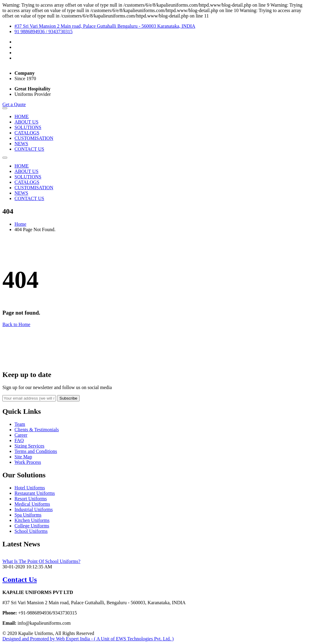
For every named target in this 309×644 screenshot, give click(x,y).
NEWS (21, 144)
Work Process (28, 462)
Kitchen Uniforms (32, 520)
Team (20, 424)
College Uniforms (32, 526)
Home (20, 224)
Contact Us (20, 580)
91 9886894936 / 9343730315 (43, 31)
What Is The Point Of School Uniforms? (41, 561)
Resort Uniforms (31, 499)
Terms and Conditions (36, 451)
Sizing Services (29, 446)
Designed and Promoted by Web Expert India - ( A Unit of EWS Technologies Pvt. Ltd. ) (88, 639)
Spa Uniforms (28, 515)
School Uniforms (31, 531)
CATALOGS (27, 133)
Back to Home (16, 324)
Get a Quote (14, 104)
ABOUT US (26, 122)
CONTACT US (29, 149)
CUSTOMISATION (34, 138)
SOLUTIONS (28, 127)
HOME (22, 116)
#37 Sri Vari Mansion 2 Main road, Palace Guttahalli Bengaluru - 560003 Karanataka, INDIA (105, 26)
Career (21, 435)
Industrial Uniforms (34, 509)
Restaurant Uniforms (35, 493)
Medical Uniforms (32, 504)
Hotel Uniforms (30, 488)
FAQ (19, 440)
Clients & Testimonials (37, 430)
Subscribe (68, 398)
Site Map (23, 457)
